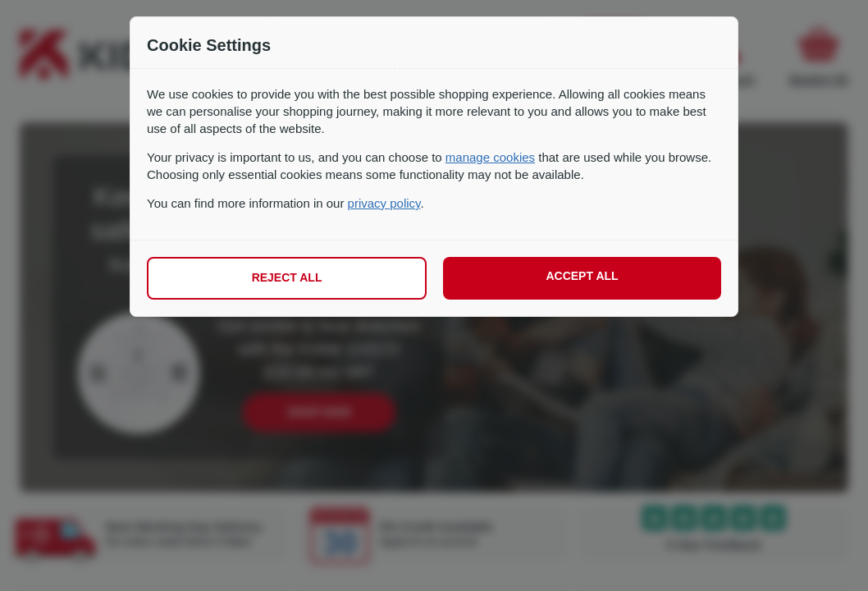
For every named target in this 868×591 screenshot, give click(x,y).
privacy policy (384, 203)
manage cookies (490, 157)
